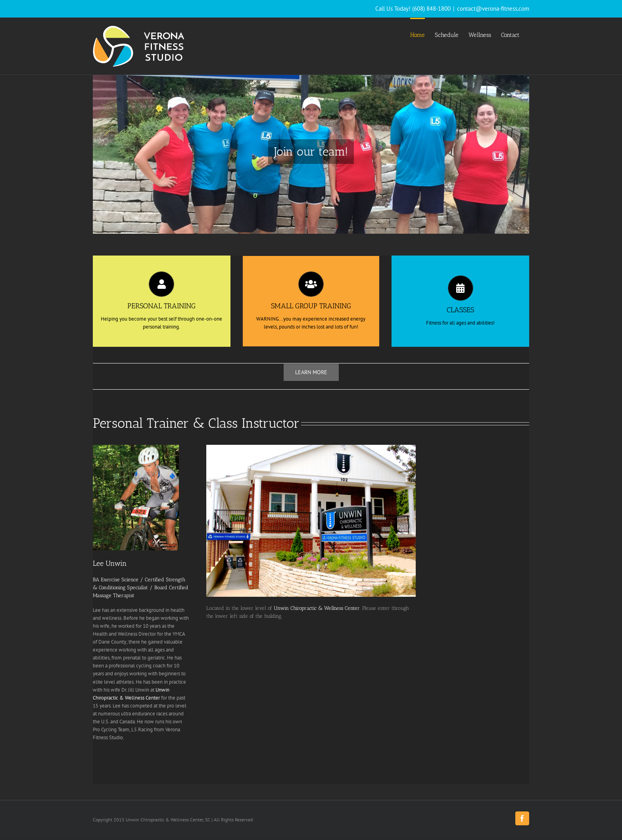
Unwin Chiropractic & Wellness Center (317, 608)
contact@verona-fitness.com (493, 9)
